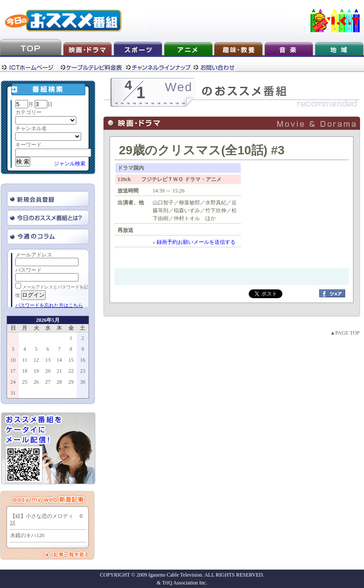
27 (48, 382)
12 (36, 360)
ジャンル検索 (70, 164)
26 (36, 382)
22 (71, 371)
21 (59, 371)
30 (82, 382)
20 (48, 371)
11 (25, 360)
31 (13, 393)
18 (25, 371)
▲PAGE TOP (345, 333)
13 (48, 360)
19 (36, 371)
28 (59, 382)
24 (13, 382)
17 (13, 371)
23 (82, 371)
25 (25, 382)
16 (82, 360)
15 (71, 360)
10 (13, 360)
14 (59, 360)
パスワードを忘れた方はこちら (49, 305)
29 (71, 382)
